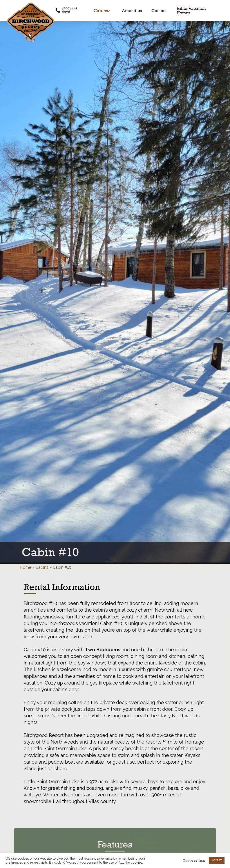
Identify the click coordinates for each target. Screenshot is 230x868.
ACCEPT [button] (217, 860)
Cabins (42, 567)
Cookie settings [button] (194, 860)
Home (25, 567)
